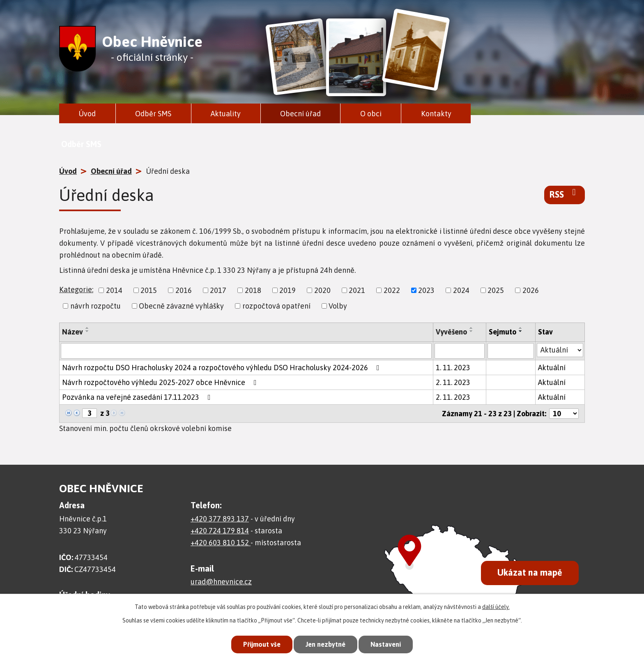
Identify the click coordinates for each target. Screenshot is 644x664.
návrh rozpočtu (95, 306)
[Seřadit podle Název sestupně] (87, 331)
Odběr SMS (153, 114)
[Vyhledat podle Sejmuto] (511, 351)
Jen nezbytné (325, 643)
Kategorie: (76, 289)
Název (72, 332)
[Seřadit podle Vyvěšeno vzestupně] (471, 328)
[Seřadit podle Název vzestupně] (87, 328)
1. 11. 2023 (453, 368)
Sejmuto (503, 332)
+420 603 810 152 (221, 543)
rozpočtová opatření (276, 306)
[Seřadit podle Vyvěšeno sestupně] (471, 331)
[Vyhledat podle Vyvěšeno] (460, 351)
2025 (496, 290)
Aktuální (552, 368)
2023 (426, 290)
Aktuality (226, 114)
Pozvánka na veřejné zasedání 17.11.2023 (138, 397)
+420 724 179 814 (220, 531)
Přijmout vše (258, 643)
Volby (338, 306)
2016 (184, 290)
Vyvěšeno (451, 332)
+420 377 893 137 (220, 519)
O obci (371, 114)
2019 (287, 290)
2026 (531, 290)
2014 (114, 290)
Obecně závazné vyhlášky (181, 306)
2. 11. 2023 (453, 382)
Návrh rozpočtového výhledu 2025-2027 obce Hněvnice (161, 382)
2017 (218, 290)
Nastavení (389, 643)
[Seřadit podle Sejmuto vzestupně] (521, 328)
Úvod (87, 114)
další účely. (496, 605)
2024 (461, 290)
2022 (392, 290)
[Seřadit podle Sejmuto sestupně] (521, 331)
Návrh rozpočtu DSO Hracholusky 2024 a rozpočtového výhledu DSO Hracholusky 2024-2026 (222, 368)
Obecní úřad (300, 114)
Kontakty (436, 114)
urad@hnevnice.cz (221, 582)
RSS (565, 194)
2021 (357, 290)
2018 (253, 290)
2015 (149, 290)
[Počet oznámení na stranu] (564, 414)
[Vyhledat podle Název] (246, 351)
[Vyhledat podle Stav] (560, 350)
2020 (322, 290)
